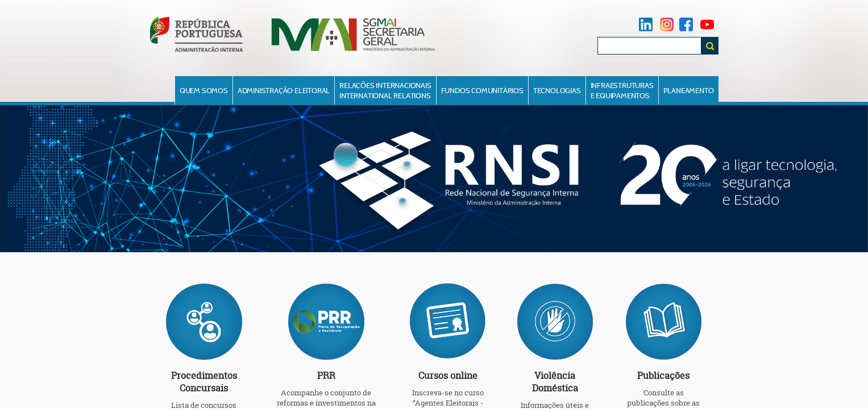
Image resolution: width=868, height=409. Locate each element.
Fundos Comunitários (482, 90)
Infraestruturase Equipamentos (622, 90)
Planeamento (689, 90)
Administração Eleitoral (284, 90)
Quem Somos (204, 90)
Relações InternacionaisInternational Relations (385, 90)
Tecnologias (557, 90)
